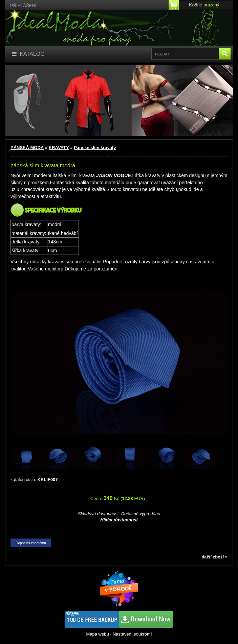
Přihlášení (23, 6)
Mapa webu (97, 634)
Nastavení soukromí (132, 634)
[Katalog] (28, 54)
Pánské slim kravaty (95, 148)
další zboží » (214, 557)
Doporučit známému (31, 543)
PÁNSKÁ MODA (27, 148)
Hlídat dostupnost (119, 520)
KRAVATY (59, 148)
